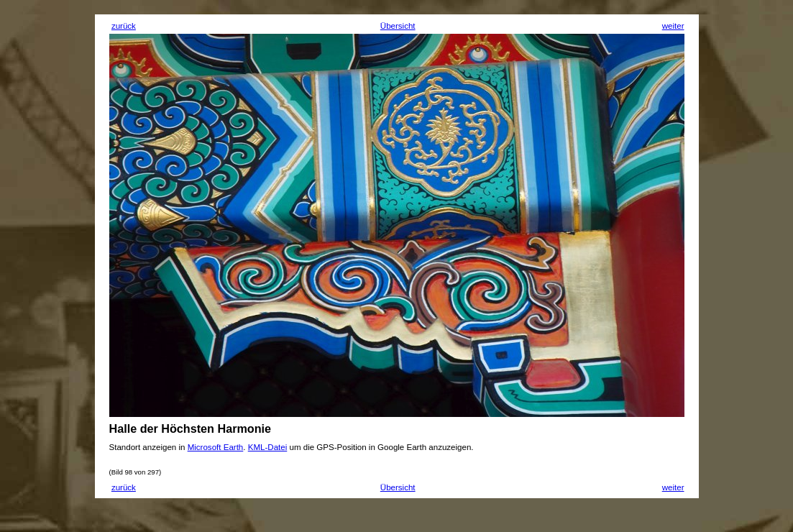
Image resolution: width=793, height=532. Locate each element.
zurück (124, 26)
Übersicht (398, 26)
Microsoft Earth (216, 447)
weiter (673, 26)
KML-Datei (268, 447)
